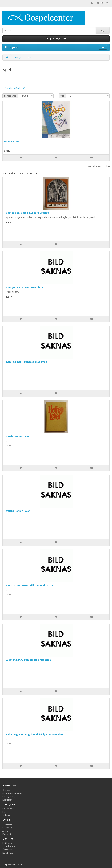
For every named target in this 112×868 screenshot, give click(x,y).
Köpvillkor (7, 800)
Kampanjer (8, 834)
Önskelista (7, 850)
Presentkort (8, 828)
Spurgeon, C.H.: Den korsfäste (25, 287)
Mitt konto (7, 843)
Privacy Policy (9, 797)
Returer (6, 812)
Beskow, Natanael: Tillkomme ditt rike (30, 585)
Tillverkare (7, 824)
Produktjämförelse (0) (15, 88)
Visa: (62, 96)
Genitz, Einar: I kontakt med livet (26, 362)
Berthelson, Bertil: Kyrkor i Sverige (27, 213)
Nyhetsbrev (8, 853)
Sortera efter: (10, 96)
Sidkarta (6, 815)
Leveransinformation (12, 793)
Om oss (6, 790)
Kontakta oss (8, 809)
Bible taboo (12, 141)
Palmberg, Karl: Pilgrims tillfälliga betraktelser (35, 734)
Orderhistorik (9, 846)
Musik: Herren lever (18, 436)
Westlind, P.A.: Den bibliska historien (28, 660)
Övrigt (18, 57)
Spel (30, 57)
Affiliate (6, 831)
